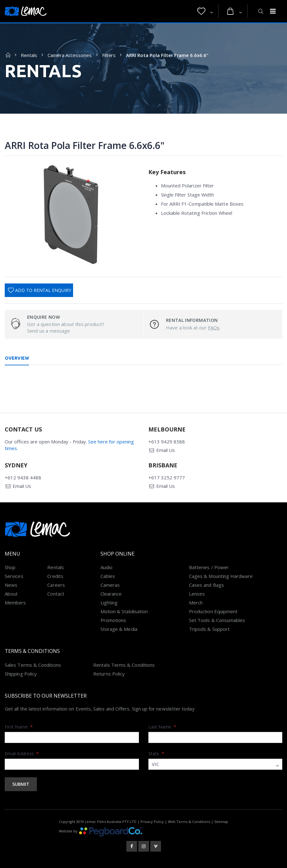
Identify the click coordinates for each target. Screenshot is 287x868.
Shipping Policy (21, 674)
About (11, 594)
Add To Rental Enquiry (43, 290)
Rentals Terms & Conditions (124, 665)
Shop (10, 567)
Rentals (29, 55)
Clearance (111, 594)
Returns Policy (109, 674)
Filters (109, 55)
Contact (56, 594)
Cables (108, 576)
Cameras (110, 585)
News (11, 585)
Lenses (197, 594)
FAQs (214, 328)
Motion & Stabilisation (124, 611)
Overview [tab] (17, 358)
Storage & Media (119, 629)
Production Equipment (213, 611)
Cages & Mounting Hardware (221, 576)
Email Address (22, 754)
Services (14, 576)
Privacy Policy (152, 822)
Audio (106, 567)
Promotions (113, 620)
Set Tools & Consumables (217, 620)
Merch (196, 602)
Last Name (162, 727)
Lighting (109, 602)
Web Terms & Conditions (189, 822)
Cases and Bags (207, 585)
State (156, 754)
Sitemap (221, 822)
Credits (55, 576)
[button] (205, 11)
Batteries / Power (209, 567)
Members (15, 602)
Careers (56, 585)
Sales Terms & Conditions (33, 665)
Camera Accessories (70, 55)
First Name (19, 727)
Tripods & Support (209, 629)
